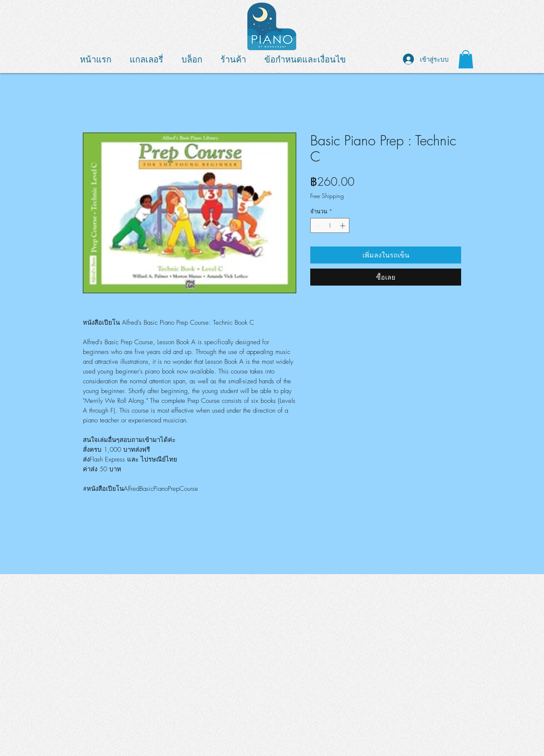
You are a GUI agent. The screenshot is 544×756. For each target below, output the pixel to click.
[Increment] (343, 226)
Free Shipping (327, 196)
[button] (466, 59)
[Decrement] (317, 226)
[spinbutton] (330, 226)
